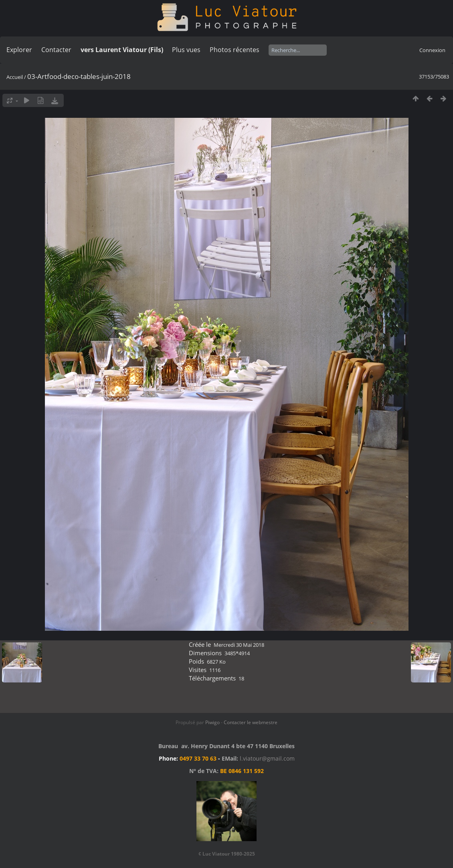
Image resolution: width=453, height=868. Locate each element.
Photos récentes (235, 50)
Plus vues (186, 50)
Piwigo (212, 722)
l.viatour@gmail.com (267, 758)
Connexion (432, 50)
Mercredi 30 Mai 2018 (239, 645)
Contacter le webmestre (251, 722)
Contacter (56, 50)
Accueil (15, 77)
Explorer (19, 50)
